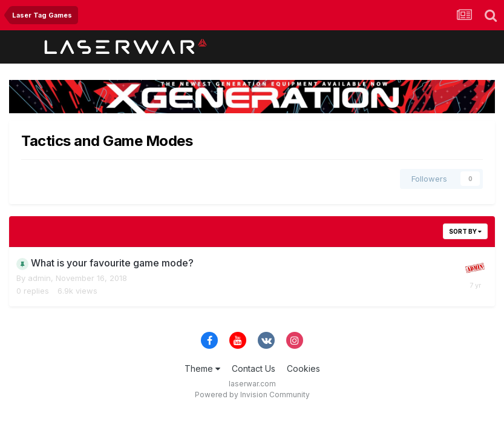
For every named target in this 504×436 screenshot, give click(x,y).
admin (39, 278)
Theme (202, 368)
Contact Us (254, 368)
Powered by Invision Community (252, 395)
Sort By (465, 231)
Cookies (303, 368)
